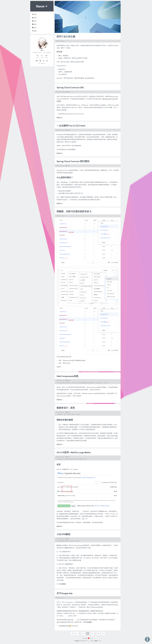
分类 (34, 21)
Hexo (77, 641)
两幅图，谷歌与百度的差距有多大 (74, 211)
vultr (58, 622)
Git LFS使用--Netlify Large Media (74, 452)
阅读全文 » (60, 118)
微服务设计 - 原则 (66, 408)
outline (63, 622)
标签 (34, 18)
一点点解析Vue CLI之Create (71, 126)
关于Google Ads (65, 593)
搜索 (34, 31)
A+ (44, 63)
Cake (96, 641)
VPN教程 (63, 584)
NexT (60, 56)
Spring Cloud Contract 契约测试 (73, 161)
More (35, 28)
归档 (34, 24)
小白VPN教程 (63, 534)
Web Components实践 (67, 376)
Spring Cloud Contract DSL (70, 87)
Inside (60, 58)
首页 (34, 14)
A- (40, 63)
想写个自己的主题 (66, 37)
